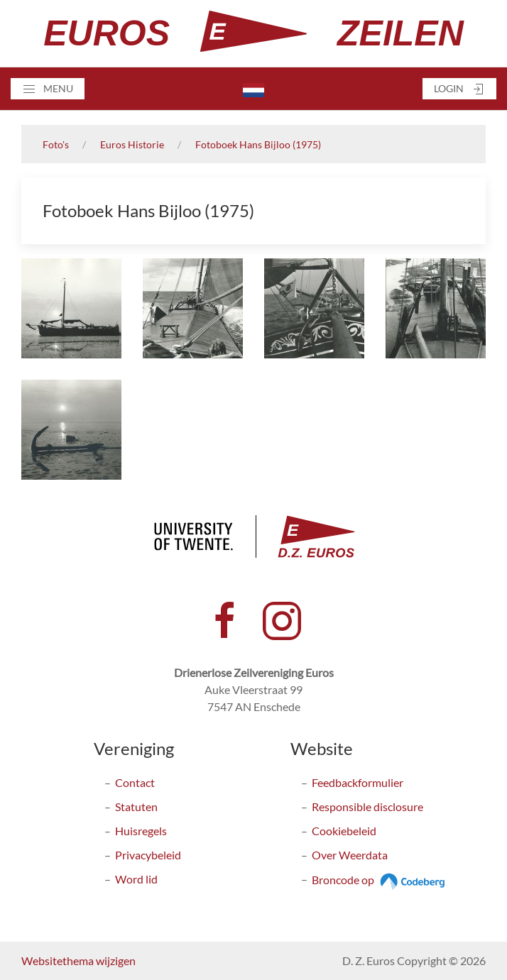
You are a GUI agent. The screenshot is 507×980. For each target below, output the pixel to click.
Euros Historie (132, 144)
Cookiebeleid (344, 831)
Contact (135, 782)
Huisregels (141, 831)
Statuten (136, 806)
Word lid (136, 879)
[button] (48, 89)
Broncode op (380, 880)
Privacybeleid (148, 855)
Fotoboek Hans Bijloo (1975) (258, 144)
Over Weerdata (350, 855)
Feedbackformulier (358, 782)
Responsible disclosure (367, 806)
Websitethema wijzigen (78, 960)
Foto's (56, 144)
